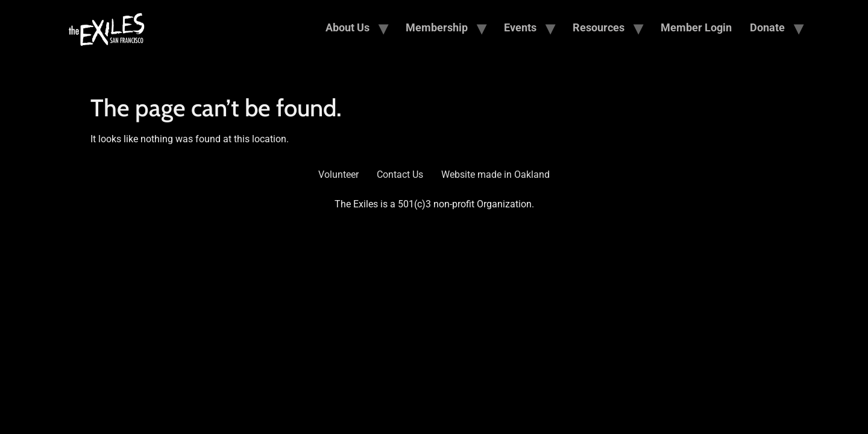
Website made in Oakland (495, 175)
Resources (599, 27)
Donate (767, 27)
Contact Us (400, 175)
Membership (437, 27)
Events (520, 27)
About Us (348, 27)
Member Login (696, 27)
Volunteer (338, 175)
